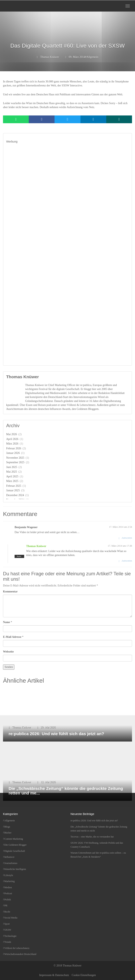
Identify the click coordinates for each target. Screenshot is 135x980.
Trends (8, 942)
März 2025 (12, 481)
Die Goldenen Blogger (15, 845)
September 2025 (15, 462)
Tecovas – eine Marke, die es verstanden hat (92, 837)
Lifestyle (9, 875)
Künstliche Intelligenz (15, 869)
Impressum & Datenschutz (54, 975)
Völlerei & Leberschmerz (17, 948)
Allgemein (92, 57)
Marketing (9, 881)
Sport (7, 924)
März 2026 (12, 444)
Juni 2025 (12, 467)
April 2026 (12, 439)
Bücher (8, 833)
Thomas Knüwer (50, 57)
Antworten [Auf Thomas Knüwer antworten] (127, 561)
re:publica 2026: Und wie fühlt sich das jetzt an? (94, 821)
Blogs (7, 827)
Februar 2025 (14, 486)
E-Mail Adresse (12, 637)
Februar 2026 (14, 448)
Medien (8, 887)
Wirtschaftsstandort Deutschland (20, 954)
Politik (8, 900)
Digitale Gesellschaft (15, 851)
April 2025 (12, 476)
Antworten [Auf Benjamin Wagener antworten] (127, 538)
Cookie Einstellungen (84, 975)
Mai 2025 (12, 472)
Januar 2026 (13, 453)
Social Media (11, 918)
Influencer (9, 857)
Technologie (10, 936)
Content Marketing (14, 839)
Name (6, 622)
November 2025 (15, 458)
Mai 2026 (12, 434)
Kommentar (10, 592)
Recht (7, 912)
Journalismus (11, 863)
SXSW (8, 930)
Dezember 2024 (15, 495)
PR (6, 906)
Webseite (8, 652)
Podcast (8, 893)
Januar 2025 (13, 490)
